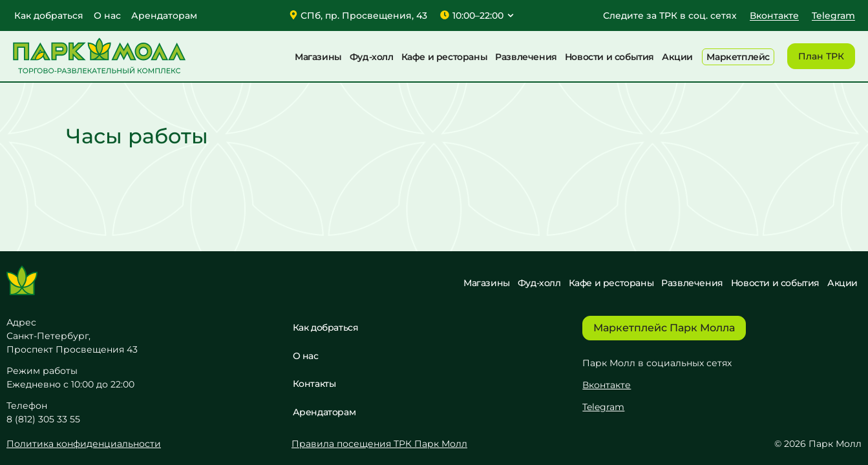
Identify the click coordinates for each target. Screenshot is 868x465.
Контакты (314, 384)
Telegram (603, 406)
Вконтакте (607, 384)
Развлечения (526, 57)
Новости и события (609, 57)
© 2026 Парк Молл (818, 444)
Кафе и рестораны (445, 57)
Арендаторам (164, 15)
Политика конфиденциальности (84, 444)
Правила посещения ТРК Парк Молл (379, 444)
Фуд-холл (372, 57)
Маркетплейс (738, 57)
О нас (107, 15)
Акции (677, 57)
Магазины (318, 57)
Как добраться (49, 15)
